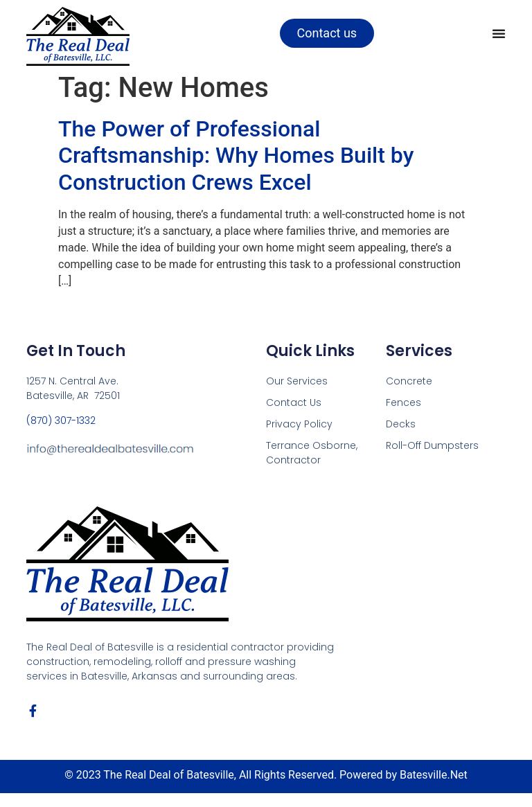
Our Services (297, 381)
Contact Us (294, 402)
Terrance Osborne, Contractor (312, 453)
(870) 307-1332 (61, 420)
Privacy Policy (299, 424)
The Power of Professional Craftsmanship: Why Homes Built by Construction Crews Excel (236, 156)
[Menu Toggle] (499, 33)
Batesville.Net (434, 775)
